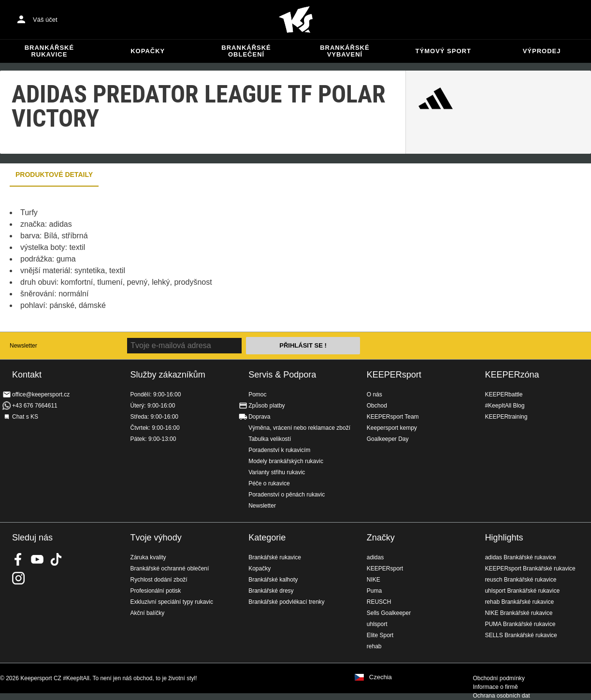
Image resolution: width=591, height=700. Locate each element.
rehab (374, 646)
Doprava (259, 417)
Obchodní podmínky (498, 678)
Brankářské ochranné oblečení (170, 569)
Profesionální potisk (156, 591)
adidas (375, 557)
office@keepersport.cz (41, 394)
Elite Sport (380, 635)
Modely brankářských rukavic (286, 461)
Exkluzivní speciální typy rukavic (172, 602)
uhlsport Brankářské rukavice (522, 591)
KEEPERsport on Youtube (37, 559)
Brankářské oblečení (246, 51)
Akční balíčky (148, 613)
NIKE (374, 580)
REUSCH (379, 602)
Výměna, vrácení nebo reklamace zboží (299, 428)
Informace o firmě (495, 687)
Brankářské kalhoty (273, 580)
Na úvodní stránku (296, 20)
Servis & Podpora (282, 375)
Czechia (381, 677)
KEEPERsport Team (393, 417)
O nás (375, 394)
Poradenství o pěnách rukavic (287, 495)
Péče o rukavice (269, 483)
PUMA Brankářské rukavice (520, 624)
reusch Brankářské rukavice (520, 580)
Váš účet (45, 20)
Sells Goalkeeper (389, 613)
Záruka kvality (148, 557)
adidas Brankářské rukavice (520, 557)
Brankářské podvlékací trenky (286, 602)
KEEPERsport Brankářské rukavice (530, 569)
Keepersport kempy (392, 428)
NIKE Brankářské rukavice (519, 613)
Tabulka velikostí (270, 439)
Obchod (377, 406)
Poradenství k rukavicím (279, 450)
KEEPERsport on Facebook (18, 559)
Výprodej (542, 51)
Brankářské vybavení (345, 51)
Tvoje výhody (156, 538)
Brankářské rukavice (49, 51)
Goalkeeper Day (388, 439)
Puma (374, 591)
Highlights (504, 538)
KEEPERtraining (506, 417)
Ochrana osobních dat (501, 696)
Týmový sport (443, 51)
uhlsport (377, 624)
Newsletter (23, 346)
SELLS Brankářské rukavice (521, 635)
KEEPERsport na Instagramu (18, 578)
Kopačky (148, 51)
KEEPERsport (394, 375)
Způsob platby (267, 406)
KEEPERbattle (504, 394)
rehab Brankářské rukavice (519, 602)
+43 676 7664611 (35, 406)
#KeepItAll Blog (505, 406)
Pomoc (257, 394)
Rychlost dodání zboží (159, 580)
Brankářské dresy (271, 591)
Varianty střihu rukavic (277, 472)
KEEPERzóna (512, 375)
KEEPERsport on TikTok (56, 559)
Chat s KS (25, 417)
